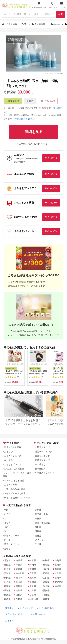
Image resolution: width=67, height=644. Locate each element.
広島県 (46, 573)
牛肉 (6, 510)
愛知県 (33, 569)
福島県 (7, 586)
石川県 (19, 586)
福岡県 (46, 599)
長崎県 (58, 565)
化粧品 (38, 536)
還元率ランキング (43, 452)
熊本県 (58, 569)
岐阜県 (33, 561)
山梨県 (19, 595)
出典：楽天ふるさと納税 (54, 73)
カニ (6, 518)
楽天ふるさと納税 (13, 447)
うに (6, 527)
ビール (7, 540)
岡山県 (46, 569)
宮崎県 (58, 578)
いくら (7, 514)
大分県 (58, 573)
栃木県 (7, 595)
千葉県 (19, 565)
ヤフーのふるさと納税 (15, 489)
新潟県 (19, 578)
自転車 (38, 527)
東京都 (19, 569)
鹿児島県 (59, 582)
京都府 (33, 582)
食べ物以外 (40, 469)
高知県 (46, 595)
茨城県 (7, 591)
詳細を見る (16, 39)
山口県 (46, 578)
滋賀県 (33, 578)
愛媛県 (46, 591)
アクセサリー (41, 540)
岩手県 (7, 569)
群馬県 (7, 599)
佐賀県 (58, 561)
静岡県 (33, 565)
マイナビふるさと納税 (15, 493)
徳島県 (46, 582)
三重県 (33, 573)
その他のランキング (44, 473)
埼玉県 (19, 561)
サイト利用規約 (45, 608)
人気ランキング (42, 447)
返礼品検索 (39, 24)
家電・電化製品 (42, 523)
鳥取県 (46, 561)
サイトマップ (25, 608)
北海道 (7, 561)
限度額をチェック (39, 5)
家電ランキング (42, 456)
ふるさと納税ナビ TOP (14, 24)
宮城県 (7, 573)
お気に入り (53, 5)
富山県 (19, 582)
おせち (7, 549)
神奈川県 (20, 573)
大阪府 (33, 586)
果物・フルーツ (12, 536)
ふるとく (9, 621)
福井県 (19, 591)
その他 (56, 24)
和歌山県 (34, 599)
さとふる (8, 460)
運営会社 (9, 608)
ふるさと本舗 (11, 485)
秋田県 (7, 578)
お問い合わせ (38, 614)
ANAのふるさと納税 (14, 469)
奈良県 (33, 595)
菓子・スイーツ (12, 544)
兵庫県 (33, 591)
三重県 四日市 (13, 101)
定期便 (38, 510)
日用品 (38, 531)
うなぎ (7, 523)
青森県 (7, 565)
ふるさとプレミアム (14, 464)
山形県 (7, 582)
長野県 (19, 599)
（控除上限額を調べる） (24, 119)
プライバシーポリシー (15, 614)
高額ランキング (42, 460)
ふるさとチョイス (13, 456)
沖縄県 (58, 586)
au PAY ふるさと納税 (14, 481)
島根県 (46, 565)
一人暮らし (40, 464)
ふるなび (8, 452)
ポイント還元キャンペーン (17, 498)
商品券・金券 (41, 514)
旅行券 (38, 518)
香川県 (46, 586)
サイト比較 (11, 443)
